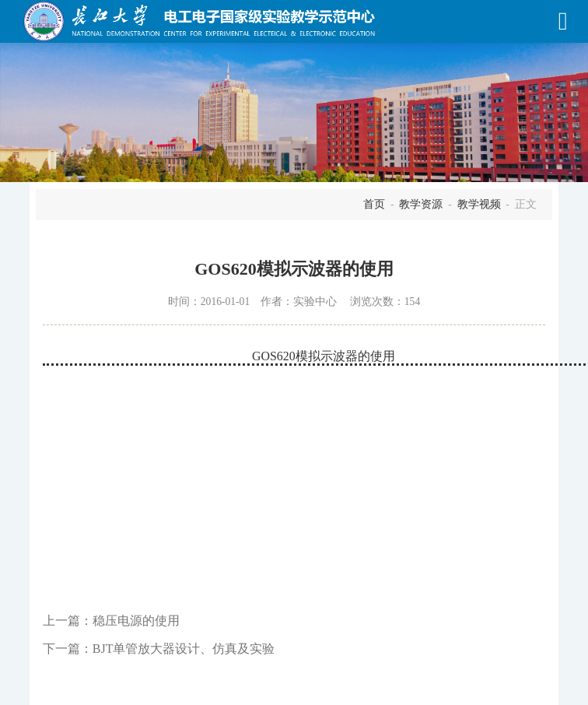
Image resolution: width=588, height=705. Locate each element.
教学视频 (479, 204)
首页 (374, 204)
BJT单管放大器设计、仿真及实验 (184, 649)
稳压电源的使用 (136, 621)
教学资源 (421, 204)
